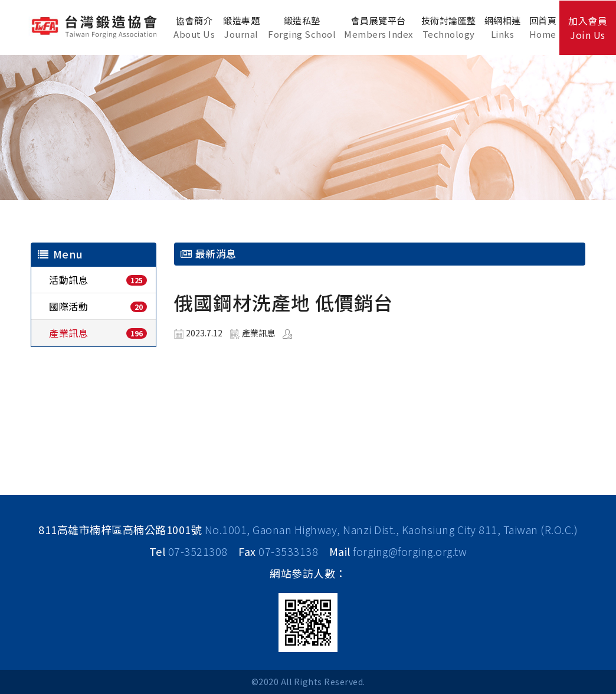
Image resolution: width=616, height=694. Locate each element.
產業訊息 (68, 333)
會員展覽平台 (379, 27)
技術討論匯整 (449, 27)
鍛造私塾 (302, 27)
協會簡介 (194, 27)
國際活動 (68, 306)
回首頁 (543, 27)
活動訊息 (68, 280)
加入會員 (588, 28)
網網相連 (503, 27)
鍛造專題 (241, 27)
